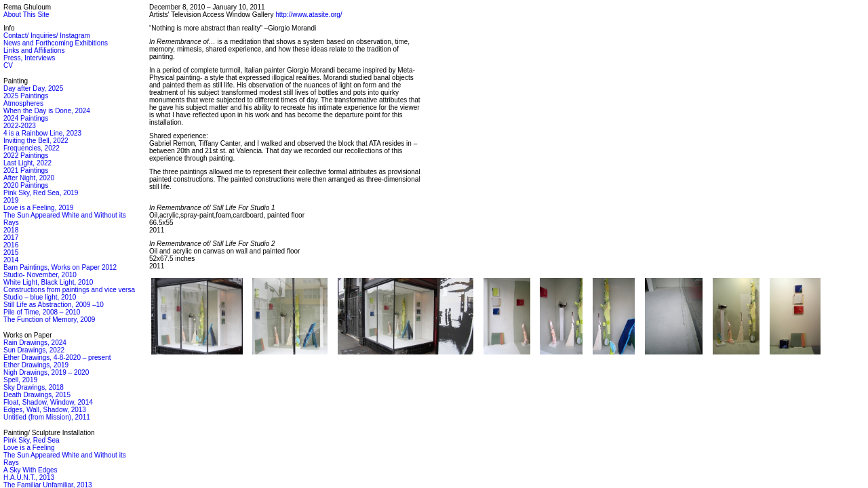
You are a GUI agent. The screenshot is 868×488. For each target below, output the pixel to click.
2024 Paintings (26, 118)
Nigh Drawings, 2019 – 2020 (46, 372)
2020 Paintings (26, 185)
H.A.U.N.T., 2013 (29, 477)
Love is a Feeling (29, 448)
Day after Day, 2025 (33, 88)
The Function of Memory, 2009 (49, 320)
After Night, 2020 (29, 178)
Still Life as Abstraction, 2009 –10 (54, 305)
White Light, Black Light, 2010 (48, 282)
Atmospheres (23, 103)
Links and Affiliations (34, 50)
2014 (11, 260)
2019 (11, 200)
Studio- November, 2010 (40, 275)
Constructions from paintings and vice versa (69, 290)
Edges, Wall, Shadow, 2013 (45, 410)
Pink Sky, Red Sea (32, 440)
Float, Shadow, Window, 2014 (48, 402)
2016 (11, 245)
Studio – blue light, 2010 (40, 297)
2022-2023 (20, 126)
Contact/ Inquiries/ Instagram (47, 36)
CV (8, 65)
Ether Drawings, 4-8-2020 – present (57, 358)
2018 (11, 230)
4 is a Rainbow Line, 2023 (42, 133)
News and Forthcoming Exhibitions (56, 43)
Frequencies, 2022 (32, 148)
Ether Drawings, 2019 (36, 365)
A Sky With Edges (30, 470)
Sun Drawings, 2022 (34, 350)
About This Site (26, 15)
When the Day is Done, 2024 (47, 111)
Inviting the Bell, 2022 (36, 141)
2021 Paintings (26, 170)
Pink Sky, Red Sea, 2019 (41, 193)
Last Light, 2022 (27, 163)
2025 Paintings (26, 96)
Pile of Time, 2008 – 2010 (42, 312)
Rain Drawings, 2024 (35, 343)
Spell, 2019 (20, 380)
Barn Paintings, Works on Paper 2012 (60, 267)
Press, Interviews (29, 58)
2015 (11, 252)
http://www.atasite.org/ (309, 15)
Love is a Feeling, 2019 (38, 208)
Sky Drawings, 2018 (34, 387)
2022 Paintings (26, 156)
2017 (11, 238)
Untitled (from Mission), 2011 (47, 417)
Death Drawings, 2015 (37, 395)
